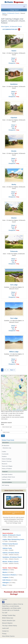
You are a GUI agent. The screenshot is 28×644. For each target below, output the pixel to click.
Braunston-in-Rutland (9, 575)
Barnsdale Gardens (7, 474)
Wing (4, 585)
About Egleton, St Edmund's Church (11, 27)
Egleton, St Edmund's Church (11, 13)
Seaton (14, 51)
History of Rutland (7, 469)
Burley (14, 184)
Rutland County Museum (10, 544)
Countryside (5, 454)
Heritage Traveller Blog (9, 615)
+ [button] (3, 377)
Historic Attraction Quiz (9, 621)
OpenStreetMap (19, 410)
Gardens (4, 456)
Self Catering (5, 485)
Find (2, 424)
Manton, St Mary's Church (10, 562)
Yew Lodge (14, 318)
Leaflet (14, 410)
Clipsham (14, 118)
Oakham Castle (6, 479)
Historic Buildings (7, 459)
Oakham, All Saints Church (11, 553)
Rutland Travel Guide (8, 440)
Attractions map (7, 448)
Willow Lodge (14, 352)
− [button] (3, 379)
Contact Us (5, 631)
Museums (5, 464)
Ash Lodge (14, 285)
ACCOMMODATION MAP (10, 29)
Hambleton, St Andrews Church (12, 557)
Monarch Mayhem (7, 623)
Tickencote (14, 251)
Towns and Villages (7, 466)
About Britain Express (8, 636)
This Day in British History (10, 626)
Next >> (13, 370)
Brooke (14, 151)
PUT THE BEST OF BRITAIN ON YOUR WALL (14, 513)
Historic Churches (7, 461)
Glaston (14, 218)
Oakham (5, 570)
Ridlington (6, 583)
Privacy (4, 634)
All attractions (6, 446)
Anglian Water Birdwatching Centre (13, 539)
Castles (4, 452)
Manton (5, 572)
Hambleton (14, 84)
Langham (5, 577)
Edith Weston (7, 580)
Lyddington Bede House (8, 477)
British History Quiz (8, 618)
